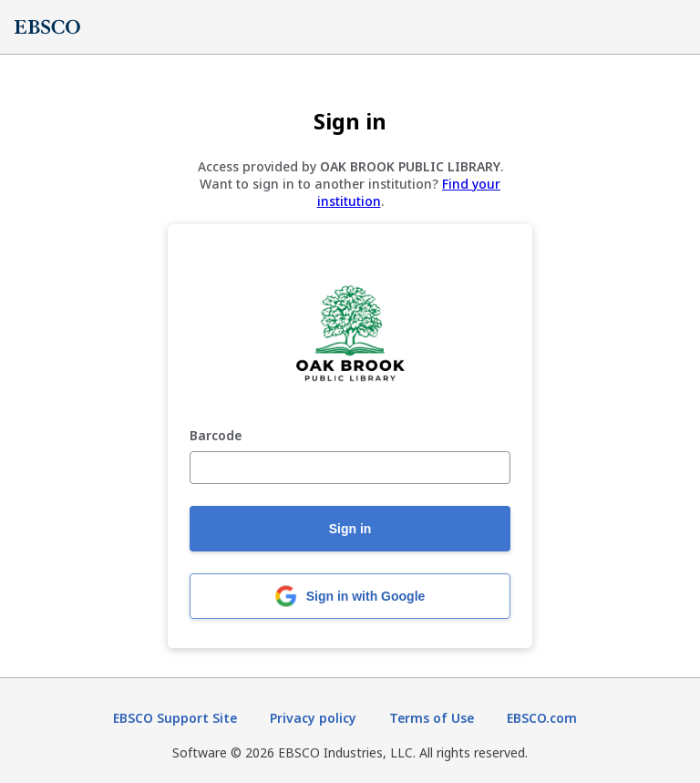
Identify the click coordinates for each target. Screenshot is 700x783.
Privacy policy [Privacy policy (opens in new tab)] (313, 718)
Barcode (216, 436)
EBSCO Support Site (175, 718)
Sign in (350, 529)
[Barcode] (350, 468)
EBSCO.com (542, 718)
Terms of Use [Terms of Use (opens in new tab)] (432, 718)
